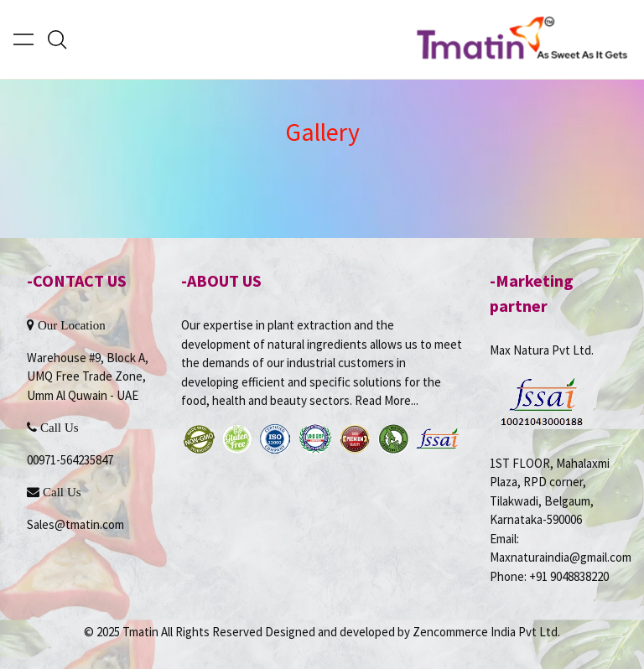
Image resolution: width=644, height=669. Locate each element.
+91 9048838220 (569, 576)
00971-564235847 (70, 460)
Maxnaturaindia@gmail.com (561, 557)
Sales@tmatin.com (75, 524)
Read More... (387, 400)
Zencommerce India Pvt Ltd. (486, 632)
